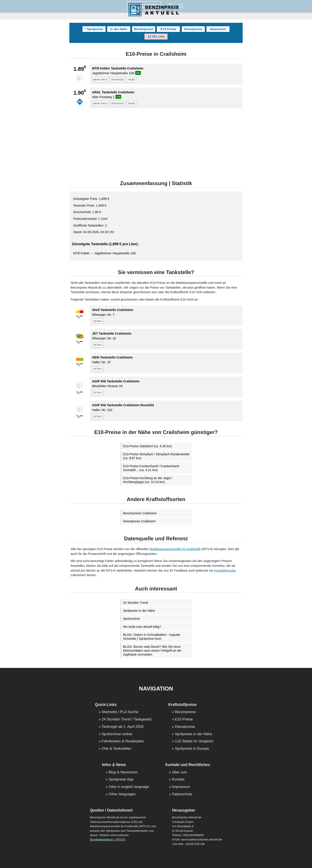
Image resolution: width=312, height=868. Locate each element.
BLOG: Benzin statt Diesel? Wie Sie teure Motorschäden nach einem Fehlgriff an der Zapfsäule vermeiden (152, 651)
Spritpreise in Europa (192, 749)
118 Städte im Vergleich (194, 741)
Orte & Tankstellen (116, 749)
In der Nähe (119, 29)
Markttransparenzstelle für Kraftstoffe (175, 549)
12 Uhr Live (156, 36)
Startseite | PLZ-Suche (120, 712)
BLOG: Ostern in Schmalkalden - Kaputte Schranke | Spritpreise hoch (152, 637)
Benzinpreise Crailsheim (140, 513)
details (98, 321)
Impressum (181, 787)
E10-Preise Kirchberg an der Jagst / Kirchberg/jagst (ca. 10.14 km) (148, 480)
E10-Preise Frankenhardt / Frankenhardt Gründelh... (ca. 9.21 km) (151, 468)
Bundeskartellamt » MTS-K (107, 839)
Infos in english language (129, 787)
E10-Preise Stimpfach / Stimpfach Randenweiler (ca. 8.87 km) (156, 456)
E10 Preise (168, 29)
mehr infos (100, 79)
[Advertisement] (156, 142)
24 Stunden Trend (135, 603)
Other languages (122, 794)
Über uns (179, 772)
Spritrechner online (117, 734)
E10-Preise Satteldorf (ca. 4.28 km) (147, 446)
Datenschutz (182, 794)
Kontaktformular (225, 570)
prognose (117, 79)
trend (131, 79)
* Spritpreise (94, 29)
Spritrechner (132, 619)
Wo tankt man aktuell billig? (142, 627)
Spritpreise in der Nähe (139, 611)
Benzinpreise (144, 29)
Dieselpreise (193, 29)
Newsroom (218, 29)
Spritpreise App (121, 780)
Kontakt (178, 780)
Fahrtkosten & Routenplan (123, 741)
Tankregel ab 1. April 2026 (123, 727)
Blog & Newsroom (123, 772)
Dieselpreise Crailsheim (139, 521)
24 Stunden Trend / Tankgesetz (127, 719)
